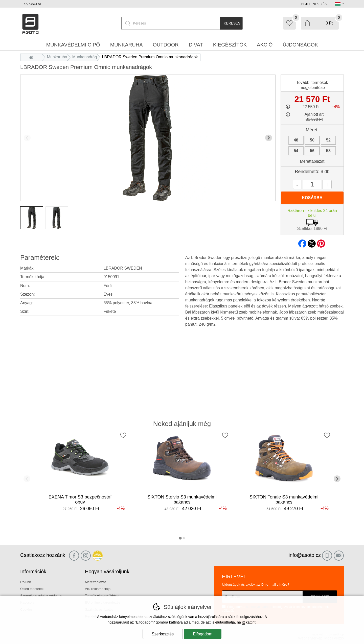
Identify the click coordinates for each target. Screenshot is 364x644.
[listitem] (32, 218)
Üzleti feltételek (32, 589)
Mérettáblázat (312, 161)
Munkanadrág (85, 57)
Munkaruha (57, 57)
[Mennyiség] (312, 184)
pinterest (321, 242)
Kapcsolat (32, 4)
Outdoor (166, 45)
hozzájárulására (211, 617)
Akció (265, 45)
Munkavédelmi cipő (73, 45)
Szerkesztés (163, 634)
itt (243, 622)
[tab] (180, 538)
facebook (302, 242)
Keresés (232, 23)
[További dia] (269, 138)
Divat (196, 45)
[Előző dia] (27, 138)
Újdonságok (300, 45)
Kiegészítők (230, 45)
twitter (312, 242)
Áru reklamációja (98, 589)
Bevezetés (32, 57)
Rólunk (26, 582)
